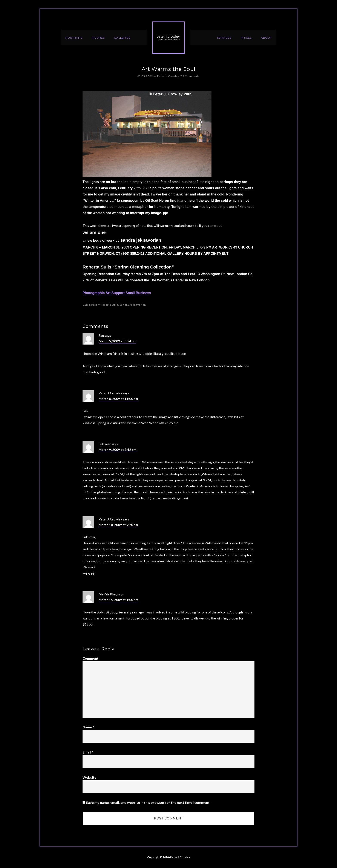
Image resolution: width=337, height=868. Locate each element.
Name (88, 727)
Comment (90, 658)
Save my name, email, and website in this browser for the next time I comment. (148, 802)
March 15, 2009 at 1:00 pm (118, 600)
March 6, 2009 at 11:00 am (118, 399)
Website (89, 777)
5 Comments (191, 76)
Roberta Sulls (109, 305)
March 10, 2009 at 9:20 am (118, 525)
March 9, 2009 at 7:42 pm (117, 450)
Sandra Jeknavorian (133, 305)
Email (88, 752)
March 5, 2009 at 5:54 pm (117, 341)
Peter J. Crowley (168, 38)
